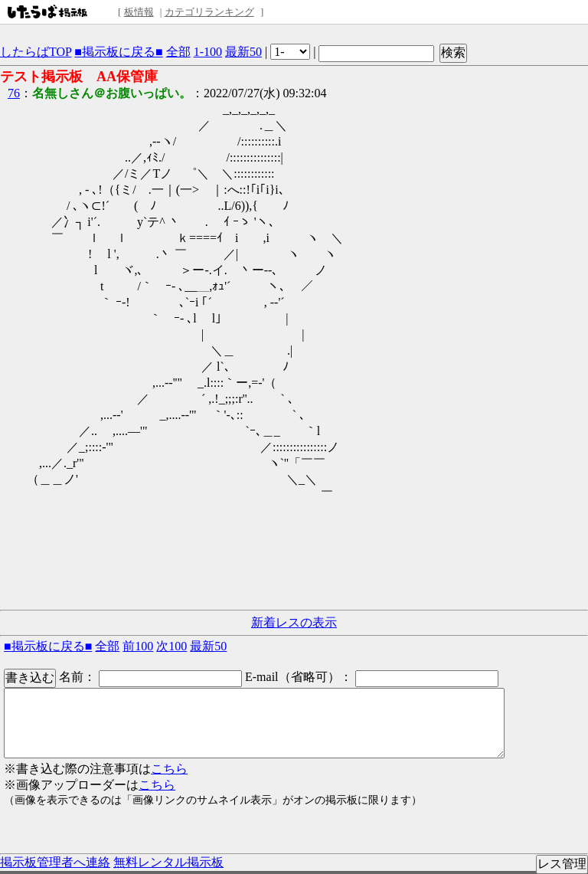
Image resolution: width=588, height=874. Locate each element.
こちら (169, 769)
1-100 (208, 52)
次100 (171, 646)
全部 (178, 52)
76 (14, 93)
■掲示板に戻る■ (118, 52)
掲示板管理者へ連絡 (55, 862)
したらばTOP (36, 52)
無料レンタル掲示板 (168, 862)
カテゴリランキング (209, 12)
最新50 (243, 52)
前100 (138, 646)
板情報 (139, 12)
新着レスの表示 (294, 622)
